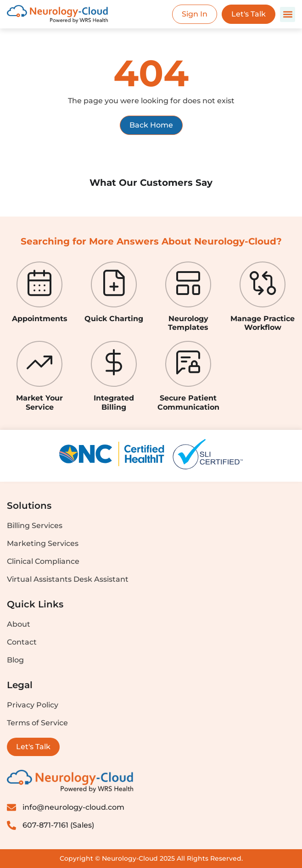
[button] (288, 14)
